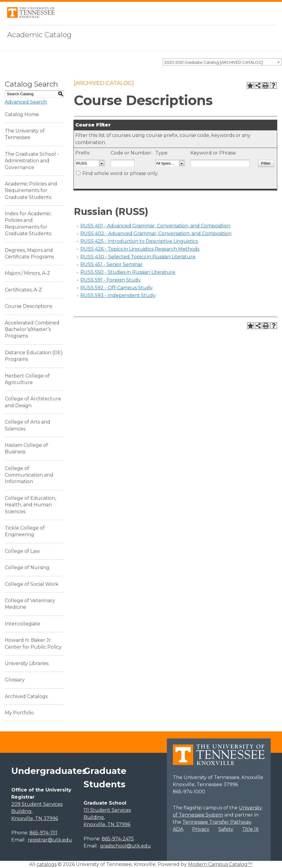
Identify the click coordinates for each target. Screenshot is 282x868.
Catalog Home (22, 114)
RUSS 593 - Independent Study (118, 295)
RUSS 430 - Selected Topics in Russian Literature (138, 257)
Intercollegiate (22, 624)
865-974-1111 (43, 833)
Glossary (15, 680)
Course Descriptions (28, 306)
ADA (178, 829)
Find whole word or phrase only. (120, 173)
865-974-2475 (118, 839)
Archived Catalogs (26, 696)
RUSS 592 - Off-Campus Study (116, 288)
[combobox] (222, 62)
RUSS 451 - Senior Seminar (111, 264)
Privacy (201, 829)
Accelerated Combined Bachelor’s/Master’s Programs (32, 330)
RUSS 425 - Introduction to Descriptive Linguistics (139, 241)
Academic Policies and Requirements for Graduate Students (31, 191)
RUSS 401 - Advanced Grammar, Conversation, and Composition (155, 226)
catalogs (47, 864)
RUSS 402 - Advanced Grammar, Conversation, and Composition (156, 234)
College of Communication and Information (29, 475)
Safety (226, 829)
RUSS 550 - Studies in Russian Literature (128, 272)
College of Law (22, 551)
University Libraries (27, 663)
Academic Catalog (39, 35)
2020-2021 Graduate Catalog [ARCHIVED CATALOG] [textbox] (214, 62)
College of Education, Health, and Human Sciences (30, 505)
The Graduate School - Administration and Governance (32, 161)
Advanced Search (26, 102)
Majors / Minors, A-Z (28, 273)
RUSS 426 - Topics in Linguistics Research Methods (140, 249)
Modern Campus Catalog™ (220, 864)
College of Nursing (27, 568)
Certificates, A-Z (23, 290)
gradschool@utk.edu (125, 846)
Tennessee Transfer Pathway (217, 822)
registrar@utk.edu (50, 840)
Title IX (250, 829)
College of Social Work (32, 584)
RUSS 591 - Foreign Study (111, 280)
